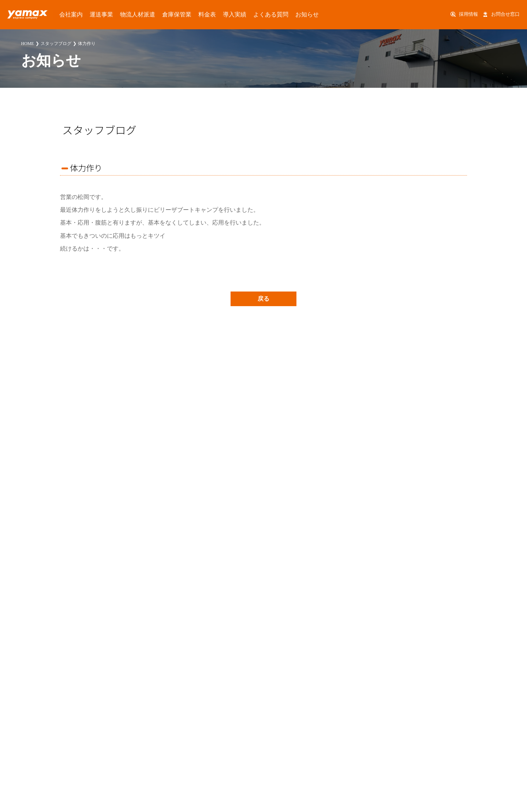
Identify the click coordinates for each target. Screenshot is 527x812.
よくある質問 (229, 14)
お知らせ (258, 14)
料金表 (177, 14)
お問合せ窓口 (505, 14)
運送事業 (90, 14)
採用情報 (468, 14)
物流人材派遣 (120, 14)
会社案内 (65, 14)
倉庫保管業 (152, 14)
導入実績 (199, 14)
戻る (263, 299)
